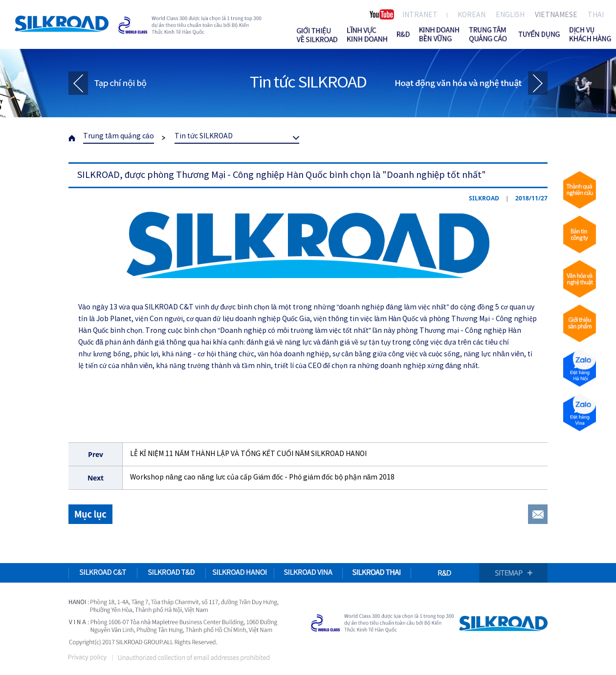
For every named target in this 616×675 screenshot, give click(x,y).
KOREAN (472, 15)
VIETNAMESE (556, 15)
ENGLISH (510, 15)
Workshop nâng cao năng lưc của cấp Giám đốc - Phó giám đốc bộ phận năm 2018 (262, 478)
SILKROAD (62, 24)
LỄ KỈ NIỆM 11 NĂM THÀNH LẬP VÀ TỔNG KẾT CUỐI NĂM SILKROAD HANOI (248, 454)
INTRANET (420, 15)
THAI (596, 15)
